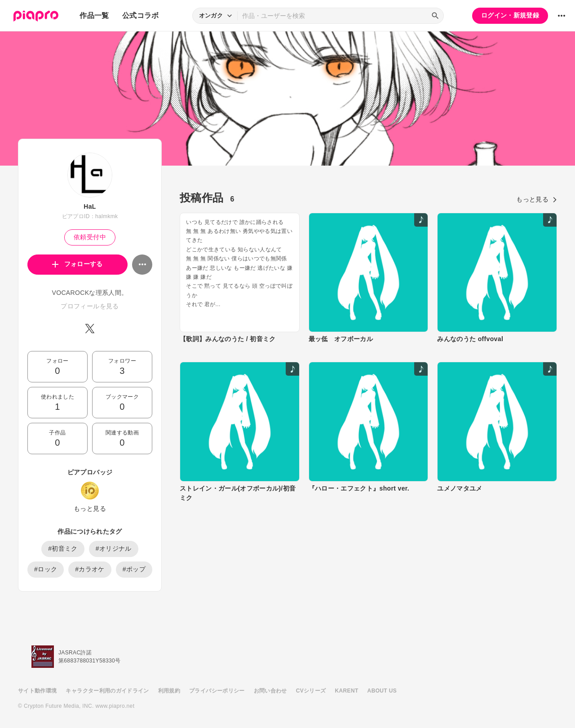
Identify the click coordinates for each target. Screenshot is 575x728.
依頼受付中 (90, 237)
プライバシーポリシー (217, 691)
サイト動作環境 (37, 691)
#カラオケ (90, 569)
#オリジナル (114, 548)
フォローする (77, 264)
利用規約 (169, 691)
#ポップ (134, 569)
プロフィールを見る (90, 306)
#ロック (46, 569)
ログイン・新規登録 (510, 15)
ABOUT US (382, 691)
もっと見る (90, 509)
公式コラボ (141, 15)
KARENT (347, 691)
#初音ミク (63, 548)
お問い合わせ (270, 691)
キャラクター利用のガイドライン (107, 691)
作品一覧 (94, 15)
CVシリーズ (311, 691)
